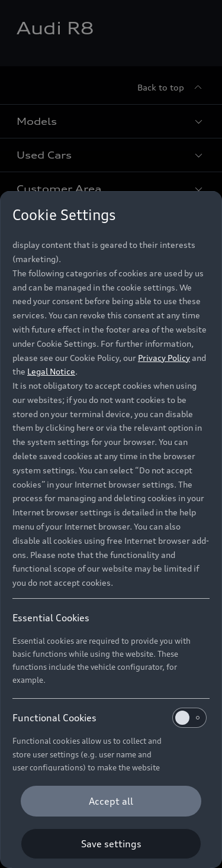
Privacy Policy (164, 358)
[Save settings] (111, 844)
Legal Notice (51, 371)
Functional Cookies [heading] (110, 718)
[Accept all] (111, 801)
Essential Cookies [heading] (51, 618)
